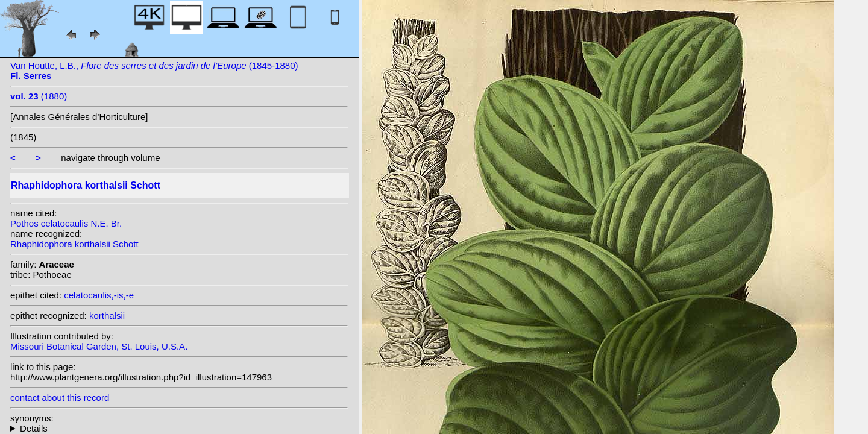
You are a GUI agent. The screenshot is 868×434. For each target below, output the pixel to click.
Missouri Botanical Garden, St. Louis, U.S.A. (99, 346)
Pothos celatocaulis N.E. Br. (66, 223)
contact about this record (60, 398)
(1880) (39, 96)
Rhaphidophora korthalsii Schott (74, 244)
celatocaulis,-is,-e (99, 295)
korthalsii (107, 316)
